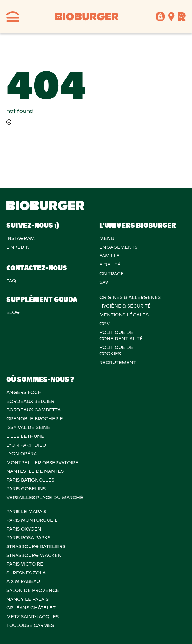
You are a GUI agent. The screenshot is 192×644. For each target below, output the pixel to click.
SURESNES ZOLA (26, 573)
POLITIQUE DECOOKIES (116, 350)
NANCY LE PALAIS (27, 599)
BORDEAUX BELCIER (30, 401)
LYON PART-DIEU (26, 445)
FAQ (11, 281)
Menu (107, 238)
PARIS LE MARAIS (26, 512)
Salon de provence (33, 590)
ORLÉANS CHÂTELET (31, 608)
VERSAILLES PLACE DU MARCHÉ (45, 498)
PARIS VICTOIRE (25, 564)
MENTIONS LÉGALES (124, 315)
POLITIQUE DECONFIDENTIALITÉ (121, 336)
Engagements (118, 247)
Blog (13, 312)
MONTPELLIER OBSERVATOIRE (42, 463)
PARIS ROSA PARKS (28, 538)
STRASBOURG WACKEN (34, 555)
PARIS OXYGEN (24, 529)
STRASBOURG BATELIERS (36, 546)
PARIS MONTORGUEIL (32, 520)
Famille (109, 256)
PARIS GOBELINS (26, 489)
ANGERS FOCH (24, 392)
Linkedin (18, 247)
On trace (112, 274)
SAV (104, 282)
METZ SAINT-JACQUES (33, 617)
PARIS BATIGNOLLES (30, 480)
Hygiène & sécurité (125, 306)
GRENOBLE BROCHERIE (35, 419)
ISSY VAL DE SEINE (28, 427)
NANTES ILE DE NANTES (35, 471)
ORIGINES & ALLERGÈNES (130, 297)
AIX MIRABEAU (23, 581)
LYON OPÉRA (22, 454)
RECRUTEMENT (118, 363)
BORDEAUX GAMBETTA (33, 410)
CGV (105, 324)
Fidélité (110, 265)
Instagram (20, 238)
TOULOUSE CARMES (30, 625)
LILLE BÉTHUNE (25, 436)
